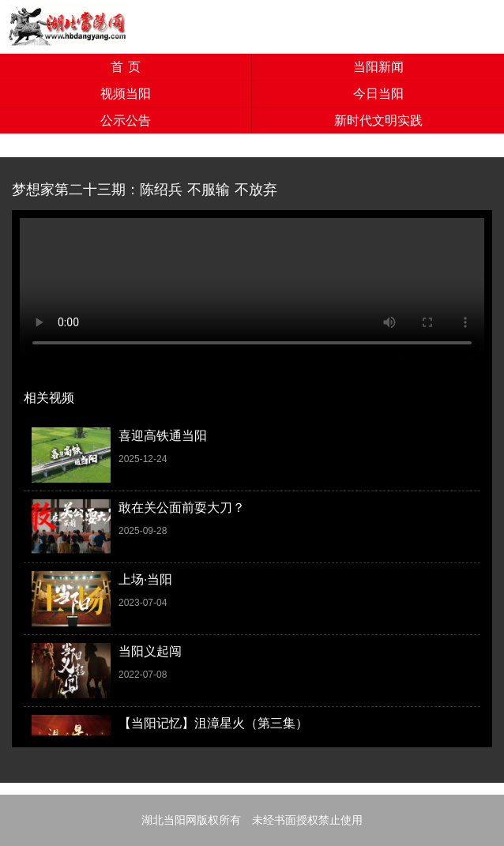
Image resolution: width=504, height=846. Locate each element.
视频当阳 (126, 94)
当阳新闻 (378, 67)
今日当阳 (378, 94)
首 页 (125, 67)
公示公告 (126, 120)
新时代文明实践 (378, 120)
